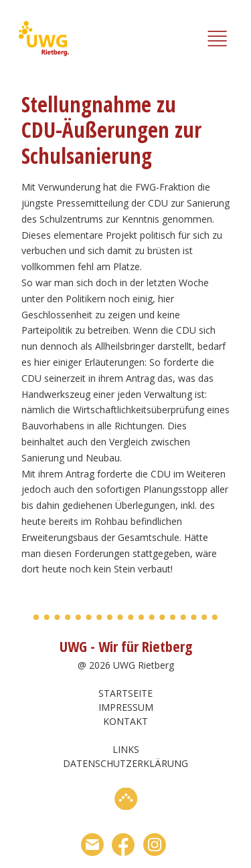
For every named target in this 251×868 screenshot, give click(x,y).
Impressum (126, 707)
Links (126, 749)
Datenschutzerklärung (125, 763)
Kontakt (125, 721)
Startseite (125, 693)
